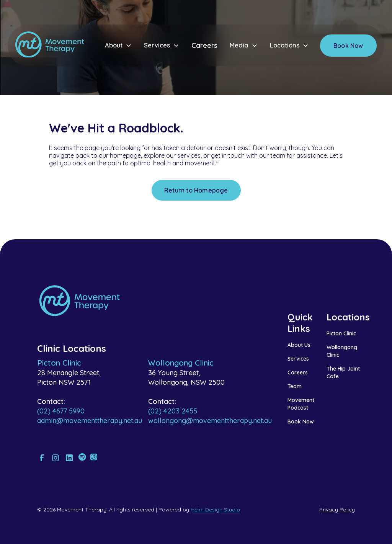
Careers (204, 45)
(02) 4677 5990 (61, 411)
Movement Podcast (301, 404)
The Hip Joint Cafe (343, 372)
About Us (299, 345)
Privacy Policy (337, 510)
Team (295, 386)
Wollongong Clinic (342, 351)
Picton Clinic (341, 333)
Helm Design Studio (215, 510)
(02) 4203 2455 (173, 411)
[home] (50, 46)
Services (298, 359)
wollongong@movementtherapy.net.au (210, 421)
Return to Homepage (196, 190)
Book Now (348, 46)
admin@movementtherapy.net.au (90, 421)
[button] (118, 45)
